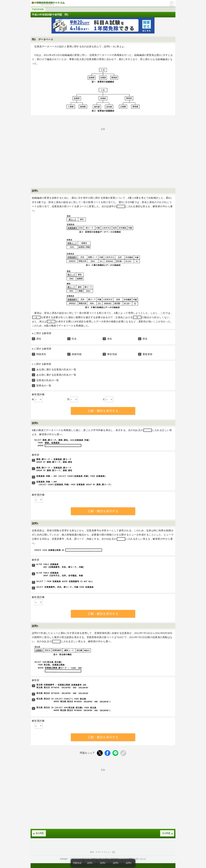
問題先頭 (77, 863)
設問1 (90, 863)
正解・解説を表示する (103, 411)
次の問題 (166, 833)
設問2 (103, 863)
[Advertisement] (103, 153)
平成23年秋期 (38, 9)
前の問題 (40, 833)
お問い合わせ (140, 859)
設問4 (129, 863)
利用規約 (64, 859)
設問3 (116, 863)
